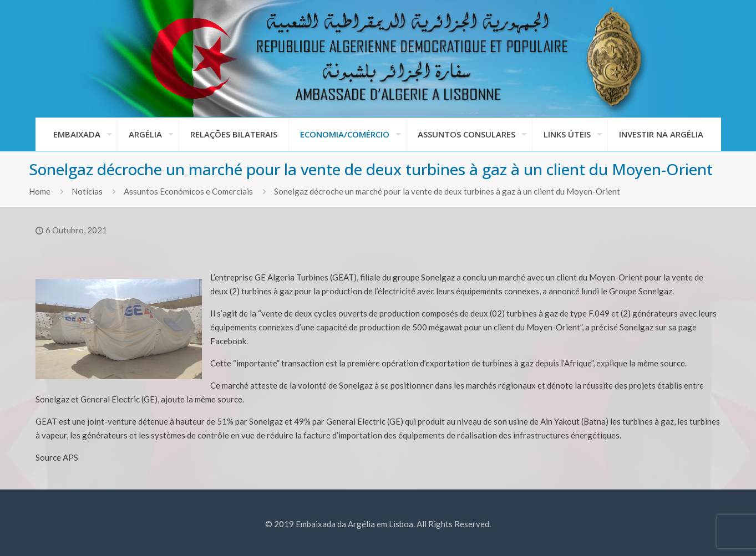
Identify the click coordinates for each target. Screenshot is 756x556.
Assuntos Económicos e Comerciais (188, 191)
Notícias (87, 191)
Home (40, 191)
